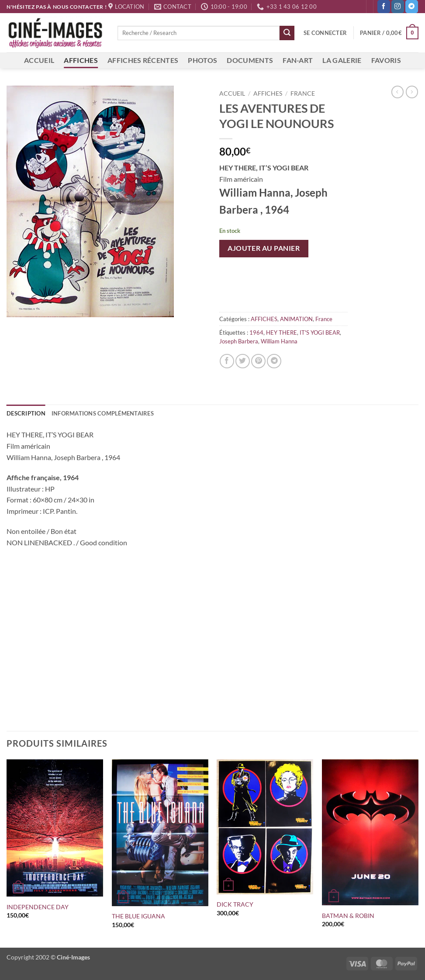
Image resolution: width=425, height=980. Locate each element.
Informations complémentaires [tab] (103, 413)
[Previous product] (412, 92)
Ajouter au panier (264, 248)
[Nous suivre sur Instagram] (398, 7)
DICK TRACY (235, 904)
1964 (256, 332)
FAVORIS (386, 60)
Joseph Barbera (239, 341)
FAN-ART (298, 60)
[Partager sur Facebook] (227, 361)
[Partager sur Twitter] (243, 361)
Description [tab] (26, 413)
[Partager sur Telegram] (274, 361)
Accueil (232, 93)
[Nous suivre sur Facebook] (384, 7)
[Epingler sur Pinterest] (258, 361)
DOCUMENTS (250, 60)
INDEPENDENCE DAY (38, 907)
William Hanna (279, 341)
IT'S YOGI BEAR (320, 332)
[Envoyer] (287, 33)
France (303, 93)
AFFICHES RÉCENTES (143, 60)
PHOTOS (202, 60)
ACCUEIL (39, 60)
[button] (325, 33)
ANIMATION (296, 319)
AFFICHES (81, 60)
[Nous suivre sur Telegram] (412, 7)
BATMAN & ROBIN (348, 916)
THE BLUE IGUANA (138, 916)
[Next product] (397, 92)
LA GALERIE (342, 60)
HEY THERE (282, 332)
